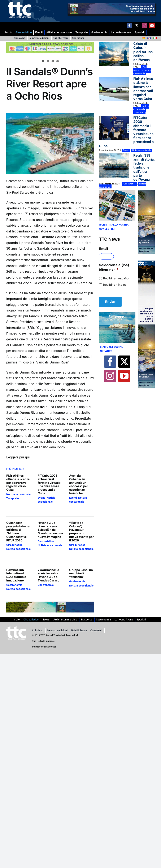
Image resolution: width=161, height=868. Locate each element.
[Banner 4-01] (117, 313)
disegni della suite (61, 266)
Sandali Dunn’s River (77, 208)
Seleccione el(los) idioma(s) (114, 267)
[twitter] (137, 26)
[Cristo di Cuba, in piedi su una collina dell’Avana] (114, 54)
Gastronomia (14, 585)
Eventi (42, 498)
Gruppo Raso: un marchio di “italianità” (81, 573)
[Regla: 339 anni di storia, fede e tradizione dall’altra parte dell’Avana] (114, 166)
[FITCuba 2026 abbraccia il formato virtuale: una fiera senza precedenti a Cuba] (114, 128)
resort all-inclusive (39, 272)
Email (103, 249)
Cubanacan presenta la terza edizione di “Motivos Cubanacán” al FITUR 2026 (18, 531)
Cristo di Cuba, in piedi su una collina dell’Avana (143, 52)
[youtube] (152, 26)
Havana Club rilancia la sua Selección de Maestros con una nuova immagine (50, 530)
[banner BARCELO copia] (146, 192)
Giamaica (17, 345)
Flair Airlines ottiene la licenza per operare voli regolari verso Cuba (18, 483)
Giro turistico (14, 545)
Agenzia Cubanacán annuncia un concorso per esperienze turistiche (79, 484)
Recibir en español (116, 278)
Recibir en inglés (115, 285)
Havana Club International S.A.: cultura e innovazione (16, 575)
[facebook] (129, 26)
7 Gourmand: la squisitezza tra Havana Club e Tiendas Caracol (49, 575)
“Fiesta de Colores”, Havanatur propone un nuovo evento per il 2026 (81, 531)
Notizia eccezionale (19, 494)
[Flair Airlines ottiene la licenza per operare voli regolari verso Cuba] (114, 89)
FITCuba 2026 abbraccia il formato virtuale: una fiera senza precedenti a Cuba (49, 484)
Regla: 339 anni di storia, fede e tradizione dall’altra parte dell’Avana (144, 167)
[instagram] (144, 26)
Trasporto (12, 498)
